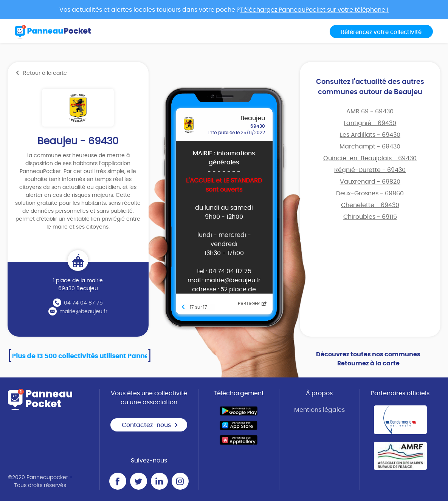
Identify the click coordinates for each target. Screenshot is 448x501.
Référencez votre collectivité (381, 32)
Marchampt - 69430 (370, 147)
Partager (252, 304)
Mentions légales (319, 410)
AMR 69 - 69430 (370, 111)
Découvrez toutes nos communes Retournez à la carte (368, 359)
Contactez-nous (150, 425)
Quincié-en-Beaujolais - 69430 (370, 158)
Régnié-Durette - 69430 (370, 170)
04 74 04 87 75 (83, 303)
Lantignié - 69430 (370, 123)
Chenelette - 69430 (370, 205)
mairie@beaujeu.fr (83, 312)
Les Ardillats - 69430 (370, 135)
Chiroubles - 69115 (370, 217)
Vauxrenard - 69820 (370, 182)
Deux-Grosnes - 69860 (370, 193)
